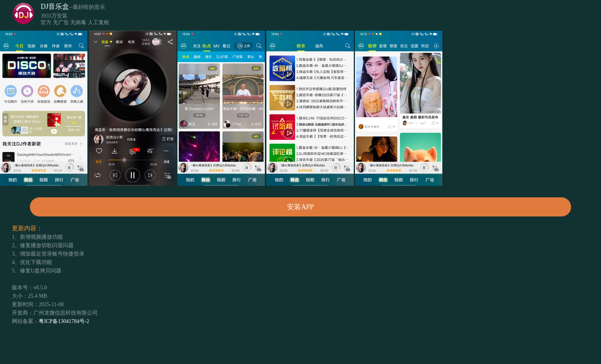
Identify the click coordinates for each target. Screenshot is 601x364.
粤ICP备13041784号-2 (64, 321)
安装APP (300, 207)
